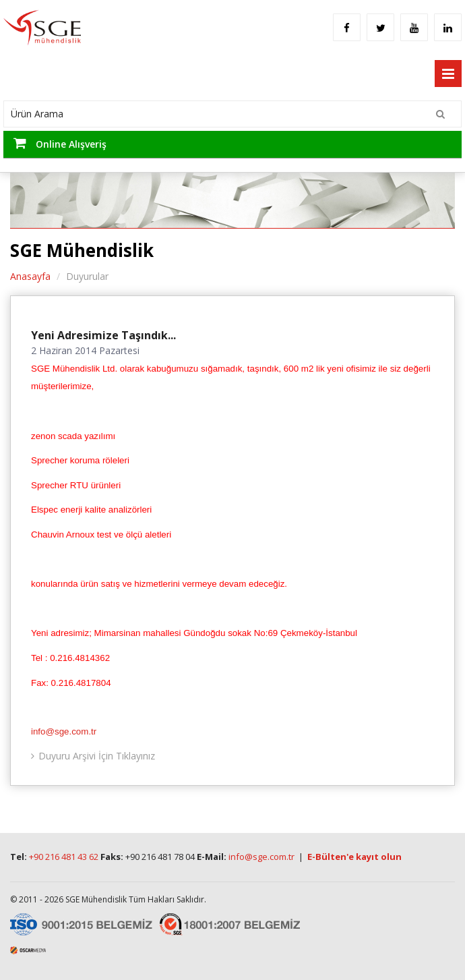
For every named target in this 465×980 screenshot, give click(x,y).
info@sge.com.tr (64, 731)
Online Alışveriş (60, 143)
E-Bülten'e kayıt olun (354, 857)
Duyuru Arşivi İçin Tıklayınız (97, 756)
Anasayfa (30, 276)
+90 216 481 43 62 (64, 857)
